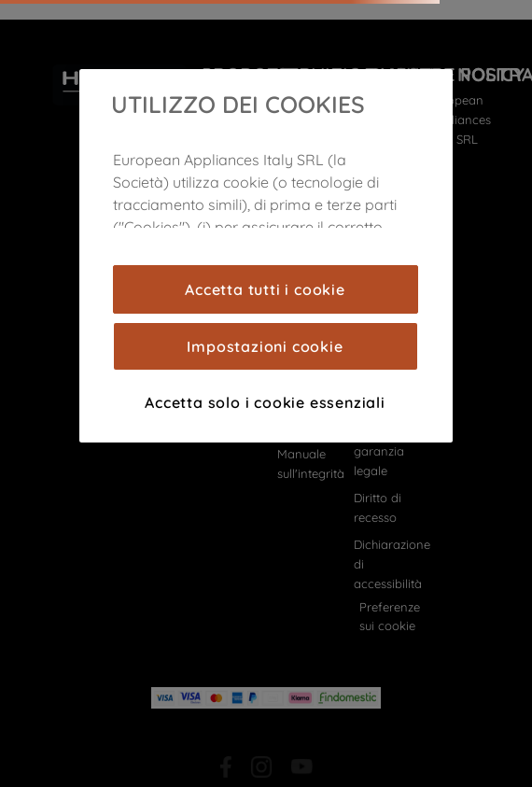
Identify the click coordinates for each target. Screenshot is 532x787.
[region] (266, 256)
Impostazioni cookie (265, 346)
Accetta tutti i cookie (265, 289)
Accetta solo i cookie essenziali (265, 402)
